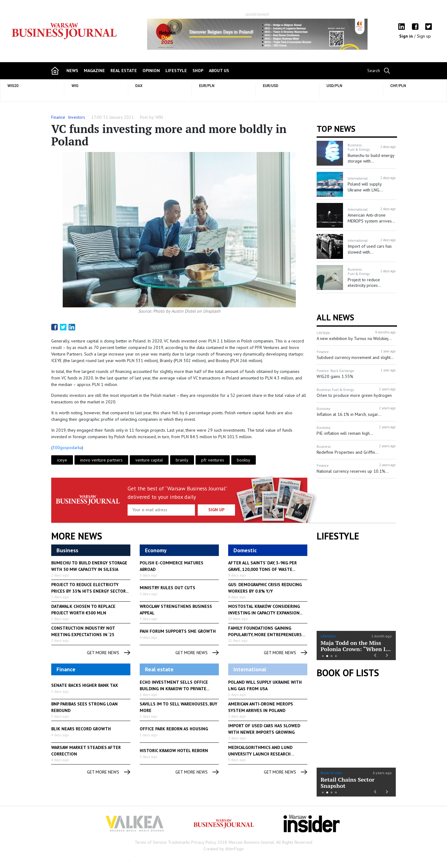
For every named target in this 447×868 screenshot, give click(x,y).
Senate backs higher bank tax (85, 685)
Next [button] (366, 34)
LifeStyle (328, 636)
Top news (336, 129)
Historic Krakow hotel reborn (174, 751)
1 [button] (323, 656)
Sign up (424, 36)
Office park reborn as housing (174, 729)
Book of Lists (348, 673)
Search (374, 71)
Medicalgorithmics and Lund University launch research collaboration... (260, 754)
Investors (77, 117)
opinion (151, 71)
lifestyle (176, 71)
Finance (58, 117)
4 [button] (336, 656)
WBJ (159, 117)
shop (198, 71)
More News (77, 536)
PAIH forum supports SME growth (178, 631)
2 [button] (327, 656)
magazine (94, 71)
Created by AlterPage (223, 849)
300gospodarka (67, 448)
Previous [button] (149, 37)
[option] (257, 34)
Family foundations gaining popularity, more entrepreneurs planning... (265, 635)
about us (219, 71)
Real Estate (124, 71)
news (72, 71)
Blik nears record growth (81, 729)
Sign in (407, 36)
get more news (109, 653)
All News (335, 317)
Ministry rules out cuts (167, 588)
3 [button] (332, 656)
